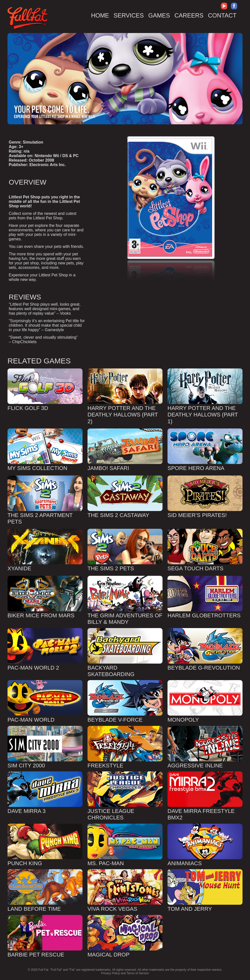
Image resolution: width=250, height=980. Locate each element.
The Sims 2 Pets (111, 568)
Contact (222, 15)
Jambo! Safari (108, 468)
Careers (189, 15)
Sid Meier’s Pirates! (197, 515)
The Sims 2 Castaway (118, 515)
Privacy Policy (111, 973)
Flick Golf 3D (28, 408)
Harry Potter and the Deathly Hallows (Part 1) (203, 415)
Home (100, 15)
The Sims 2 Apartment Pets (40, 518)
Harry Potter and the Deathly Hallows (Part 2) (123, 415)
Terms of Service (138, 973)
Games (159, 15)
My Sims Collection (37, 468)
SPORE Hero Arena (196, 468)
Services (129, 15)
